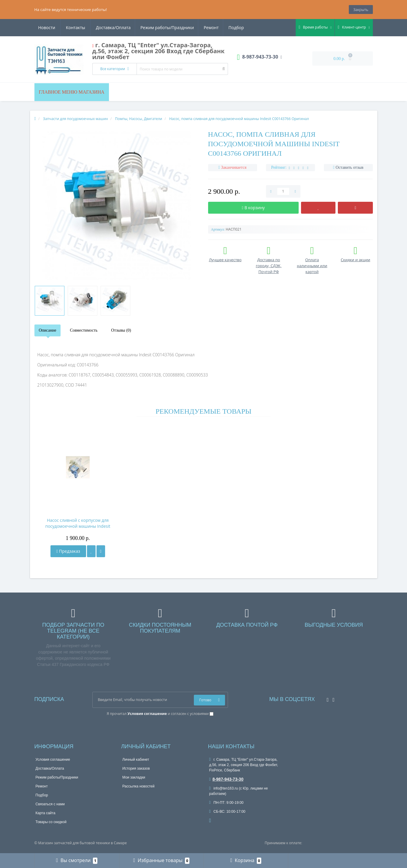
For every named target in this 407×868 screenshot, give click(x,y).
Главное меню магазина (72, 92)
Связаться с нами (50, 804)
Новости (208, 27)
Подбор (181, 27)
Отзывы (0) (121, 330)
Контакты (237, 27)
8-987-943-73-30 (226, 779)
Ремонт (155, 27)
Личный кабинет (136, 760)
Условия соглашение (53, 760)
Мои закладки (134, 777)
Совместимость (84, 330)
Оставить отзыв (350, 167)
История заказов (136, 768)
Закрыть (361, 10)
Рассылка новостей (138, 786)
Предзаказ (68, 551)
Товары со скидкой (51, 822)
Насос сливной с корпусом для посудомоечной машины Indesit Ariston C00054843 (78, 523)
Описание (48, 330)
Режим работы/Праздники (110, 27)
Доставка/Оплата (56, 27)
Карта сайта (46, 813)
